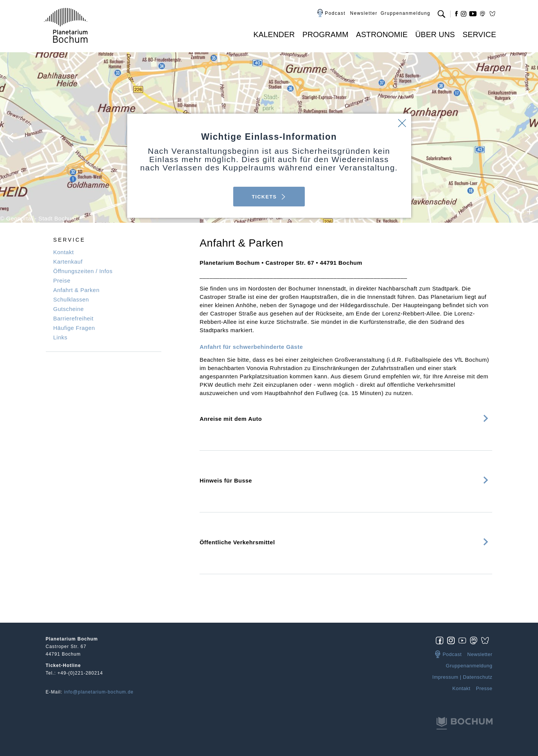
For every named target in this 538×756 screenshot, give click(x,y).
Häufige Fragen (74, 328)
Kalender (274, 34)
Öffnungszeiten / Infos (83, 271)
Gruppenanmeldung (405, 13)
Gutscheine (69, 309)
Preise (62, 280)
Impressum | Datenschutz (462, 677)
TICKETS (269, 197)
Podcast (335, 13)
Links (61, 337)
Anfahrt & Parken (76, 290)
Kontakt (64, 252)
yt (473, 14)
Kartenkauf (68, 262)
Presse (484, 688)
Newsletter (364, 13)
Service (480, 34)
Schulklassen (71, 299)
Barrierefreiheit (73, 318)
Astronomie (382, 34)
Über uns (435, 34)
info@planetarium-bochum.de (99, 692)
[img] (441, 640)
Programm (326, 34)
